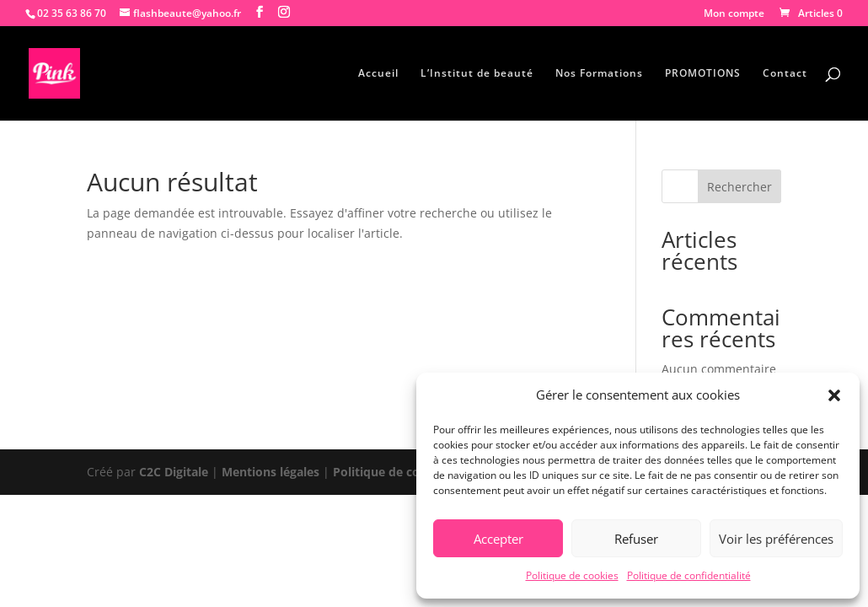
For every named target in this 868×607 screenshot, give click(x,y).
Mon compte (734, 14)
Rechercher (739, 187)
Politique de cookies (572, 575)
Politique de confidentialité (689, 575)
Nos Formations (599, 74)
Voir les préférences (776, 539)
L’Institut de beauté (477, 74)
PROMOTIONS (703, 74)
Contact (785, 74)
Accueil (378, 74)
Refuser (636, 539)
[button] (834, 395)
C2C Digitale (174, 472)
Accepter (498, 539)
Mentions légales (271, 472)
